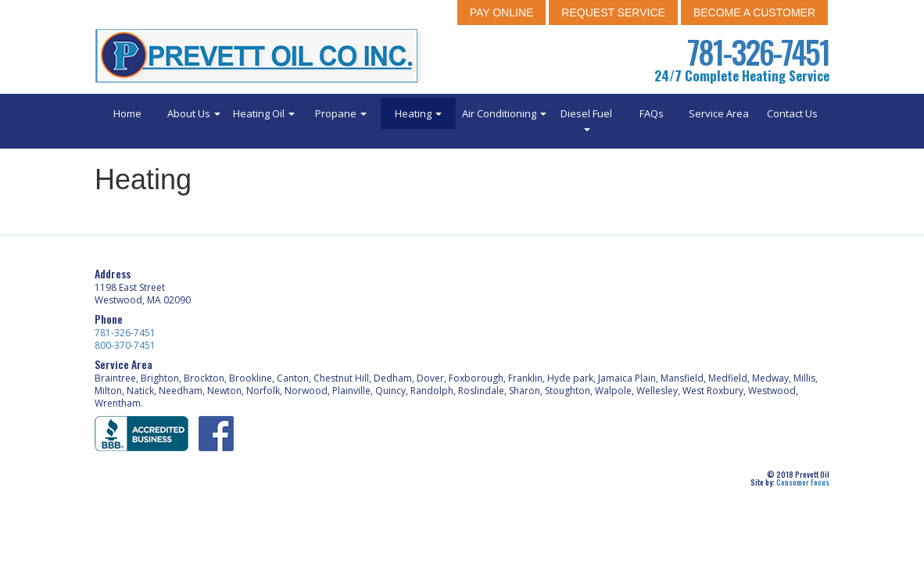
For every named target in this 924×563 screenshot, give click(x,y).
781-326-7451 (758, 52)
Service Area (719, 113)
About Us (194, 113)
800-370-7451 (125, 345)
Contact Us (792, 113)
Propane (341, 113)
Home (127, 113)
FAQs (652, 113)
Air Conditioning (504, 113)
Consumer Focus (803, 482)
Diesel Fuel (586, 119)
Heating (418, 113)
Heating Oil (264, 113)
